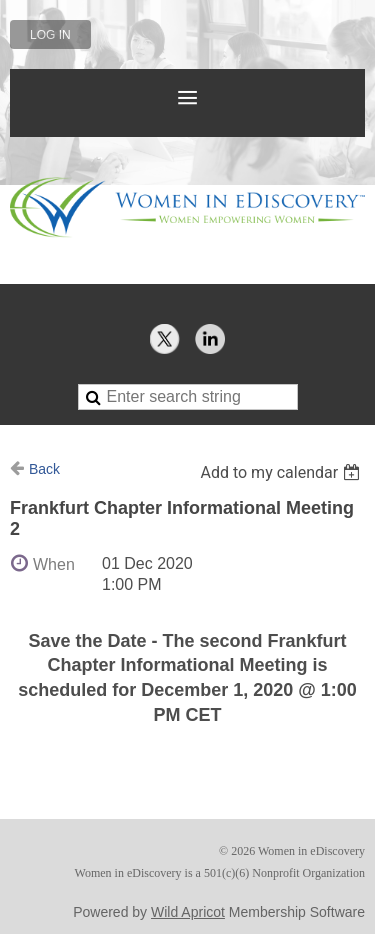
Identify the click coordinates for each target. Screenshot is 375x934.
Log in (50, 35)
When (54, 564)
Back (44, 469)
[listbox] (282, 472)
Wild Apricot (188, 912)
